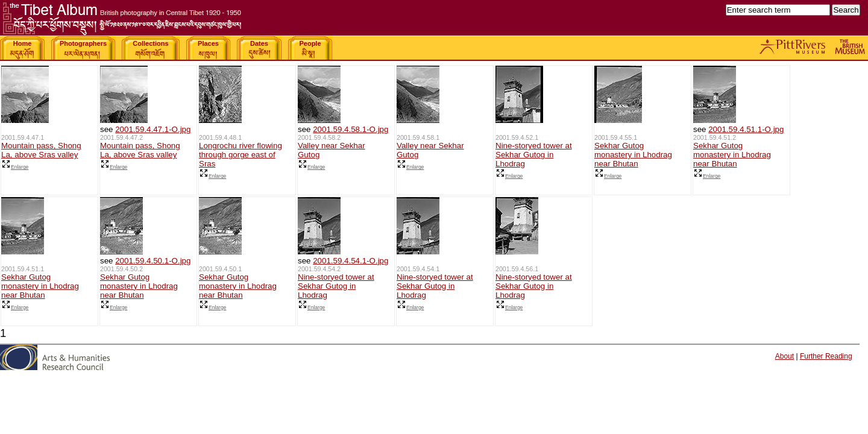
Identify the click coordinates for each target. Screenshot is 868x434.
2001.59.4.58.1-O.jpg (351, 129)
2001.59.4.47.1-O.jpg (153, 129)
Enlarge (15, 167)
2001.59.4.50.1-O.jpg (153, 261)
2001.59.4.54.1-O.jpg (351, 261)
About (785, 356)
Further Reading (826, 356)
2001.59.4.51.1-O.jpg (746, 129)
